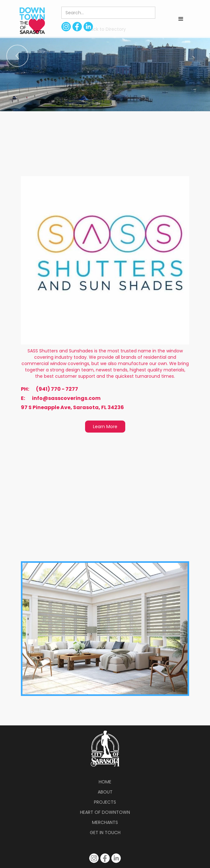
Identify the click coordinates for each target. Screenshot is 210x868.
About (105, 792)
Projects (105, 802)
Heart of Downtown (105, 812)
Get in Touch (105, 833)
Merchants (105, 822)
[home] (31, 20)
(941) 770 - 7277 (57, 389)
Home (105, 782)
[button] (181, 19)
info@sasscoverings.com (66, 398)
